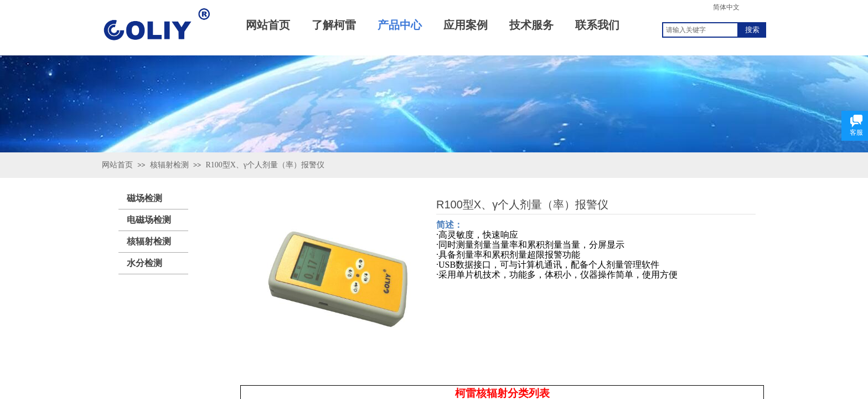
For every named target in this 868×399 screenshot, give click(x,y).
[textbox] (700, 30)
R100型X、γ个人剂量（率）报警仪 (265, 165)
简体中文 (726, 7)
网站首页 (117, 165)
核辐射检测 (169, 165)
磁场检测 (144, 198)
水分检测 (144, 263)
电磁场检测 (149, 220)
